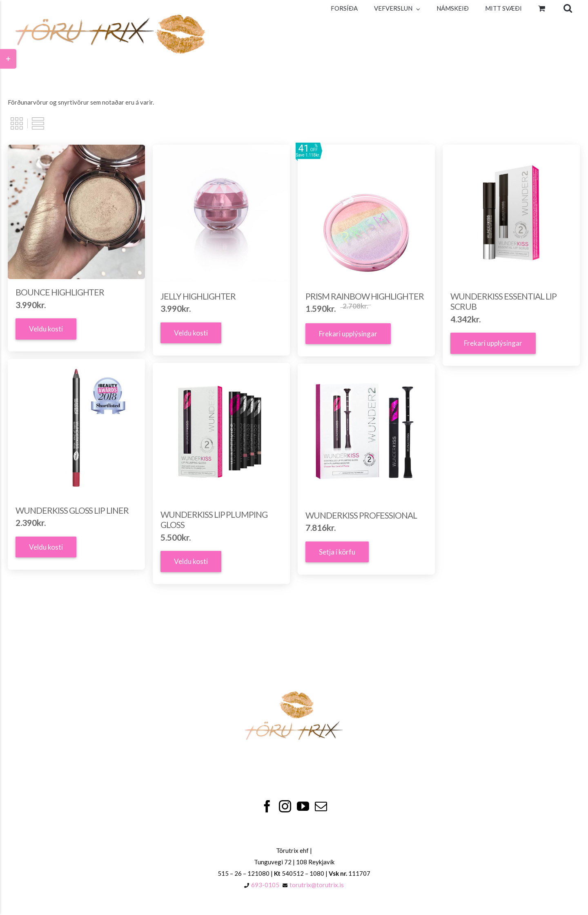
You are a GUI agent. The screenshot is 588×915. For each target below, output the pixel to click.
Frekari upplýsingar (348, 334)
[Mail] (321, 806)
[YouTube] (303, 806)
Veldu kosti (46, 329)
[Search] (568, 8)
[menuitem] (344, 8)
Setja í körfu (337, 552)
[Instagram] (285, 806)
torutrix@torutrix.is (317, 885)
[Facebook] (267, 806)
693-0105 (265, 885)
